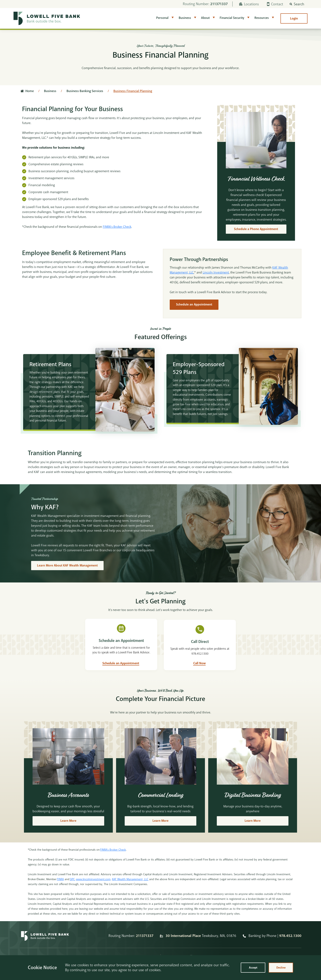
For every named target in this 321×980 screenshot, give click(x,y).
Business (185, 18)
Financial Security (232, 18)
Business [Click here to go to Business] (50, 91)
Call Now (199, 674)
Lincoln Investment (216, 273)
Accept (253, 967)
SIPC (72, 890)
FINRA (60, 890)
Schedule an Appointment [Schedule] (194, 305)
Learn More (68, 832)
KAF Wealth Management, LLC (130, 890)
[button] (297, 4)
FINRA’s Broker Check (117, 227)
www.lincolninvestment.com (93, 890)
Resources (262, 18)
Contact (275, 4)
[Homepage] (45, 946)
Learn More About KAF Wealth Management (68, 572)
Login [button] (294, 18)
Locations (249, 4)
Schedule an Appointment (121, 674)
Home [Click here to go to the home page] (30, 91)
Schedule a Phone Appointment (256, 229)
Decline (281, 967)
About (205, 18)
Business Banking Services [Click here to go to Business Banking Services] (85, 91)
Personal (162, 18)
